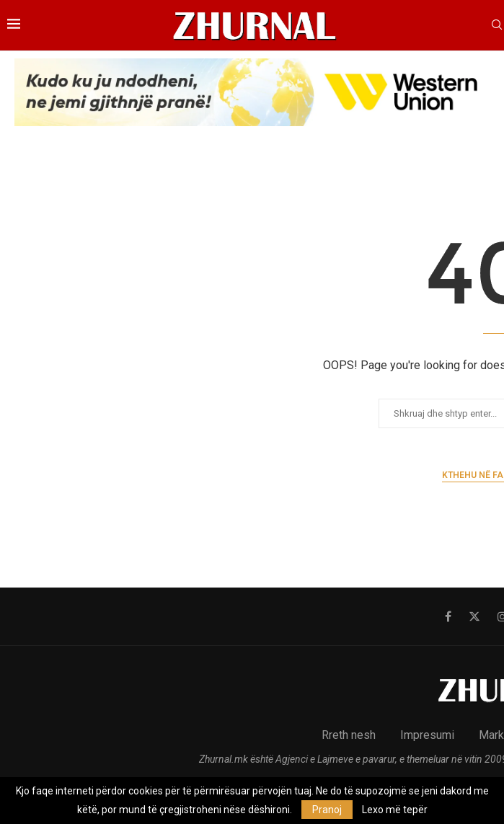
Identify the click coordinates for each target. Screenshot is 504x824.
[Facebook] (448, 616)
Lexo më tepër (395, 810)
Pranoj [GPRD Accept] (327, 810)
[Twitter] (474, 616)
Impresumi (427, 735)
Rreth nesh (349, 735)
